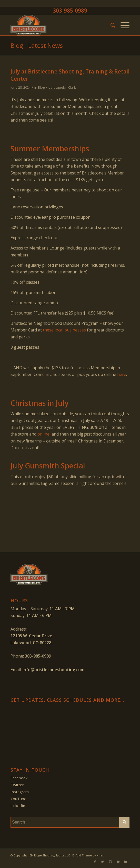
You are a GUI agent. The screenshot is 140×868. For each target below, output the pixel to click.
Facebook (19, 778)
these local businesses (64, 330)
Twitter (17, 785)
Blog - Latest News (37, 45)
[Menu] (122, 25)
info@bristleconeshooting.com (53, 670)
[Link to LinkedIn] (126, 862)
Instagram (20, 792)
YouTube (18, 799)
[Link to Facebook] (95, 862)
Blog (41, 87)
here (122, 374)
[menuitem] (110, 25)
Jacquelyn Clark (64, 87)
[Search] (110, 25)
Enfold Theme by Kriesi (88, 855)
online (43, 434)
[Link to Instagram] (110, 862)
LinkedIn (18, 806)
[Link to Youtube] (118, 862)
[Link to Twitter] (103, 862)
